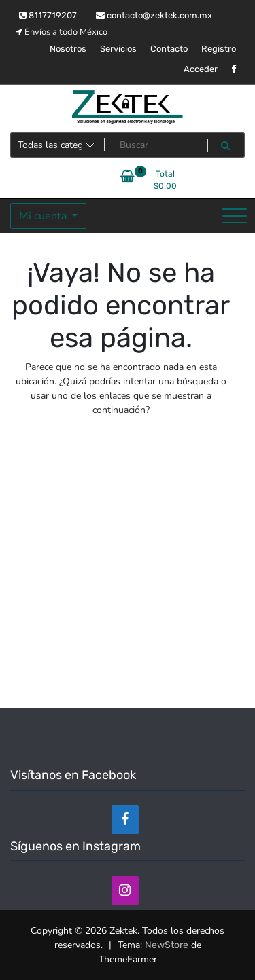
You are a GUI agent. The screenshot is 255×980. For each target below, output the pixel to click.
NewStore (167, 945)
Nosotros (68, 49)
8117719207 (48, 15)
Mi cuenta (44, 216)
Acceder (201, 69)
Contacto (169, 49)
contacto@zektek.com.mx (154, 15)
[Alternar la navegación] (235, 216)
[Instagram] (125, 890)
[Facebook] (125, 820)
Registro (219, 49)
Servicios (118, 49)
